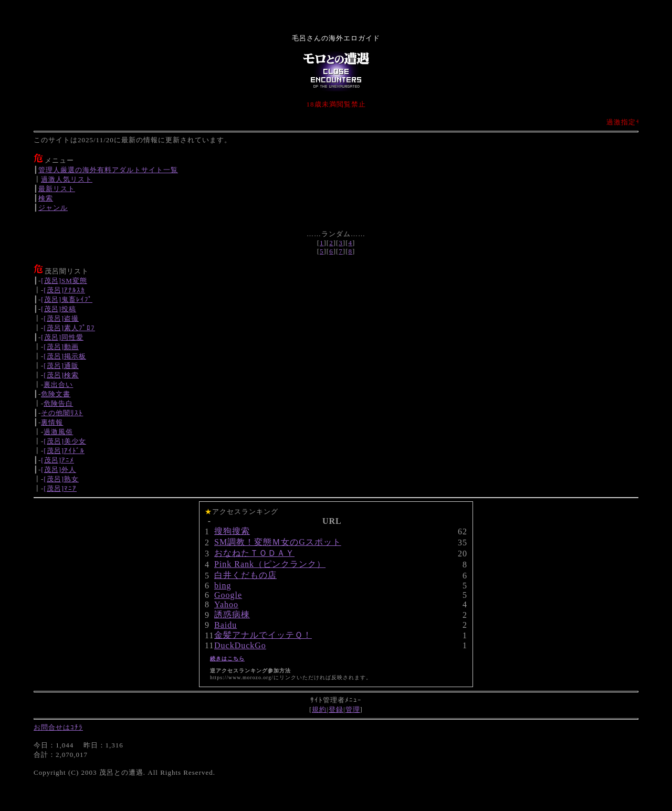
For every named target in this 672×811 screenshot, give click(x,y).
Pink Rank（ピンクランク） (270, 564)
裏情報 (52, 422)
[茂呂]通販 (61, 366)
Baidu (225, 625)
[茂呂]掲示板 (65, 356)
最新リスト (57, 189)
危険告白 (58, 403)
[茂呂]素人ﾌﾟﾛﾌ (69, 328)
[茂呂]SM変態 (64, 281)
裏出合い (58, 385)
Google (228, 595)
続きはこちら (227, 659)
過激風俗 (58, 432)
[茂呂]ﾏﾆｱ (60, 488)
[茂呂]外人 (59, 470)
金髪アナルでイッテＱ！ (263, 635)
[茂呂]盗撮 (61, 318)
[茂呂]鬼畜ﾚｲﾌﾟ (67, 299)
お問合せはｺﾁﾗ (58, 727)
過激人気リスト (67, 179)
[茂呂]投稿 (59, 309)
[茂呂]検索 (61, 375)
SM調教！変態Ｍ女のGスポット (278, 542)
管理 (353, 709)
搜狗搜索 (232, 531)
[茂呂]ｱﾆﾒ (57, 460)
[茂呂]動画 (61, 347)
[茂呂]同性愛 (62, 337)
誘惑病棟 (232, 614)
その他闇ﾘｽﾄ (62, 413)
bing (223, 586)
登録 (336, 709)
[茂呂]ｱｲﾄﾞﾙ (64, 451)
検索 (46, 198)
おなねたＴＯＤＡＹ (254, 553)
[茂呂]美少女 (65, 441)
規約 (319, 709)
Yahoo (226, 604)
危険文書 (56, 394)
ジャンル (53, 208)
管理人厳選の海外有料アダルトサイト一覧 (108, 170)
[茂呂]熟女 (61, 479)
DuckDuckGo (240, 645)
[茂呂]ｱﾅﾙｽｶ (64, 290)
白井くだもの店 (245, 575)
